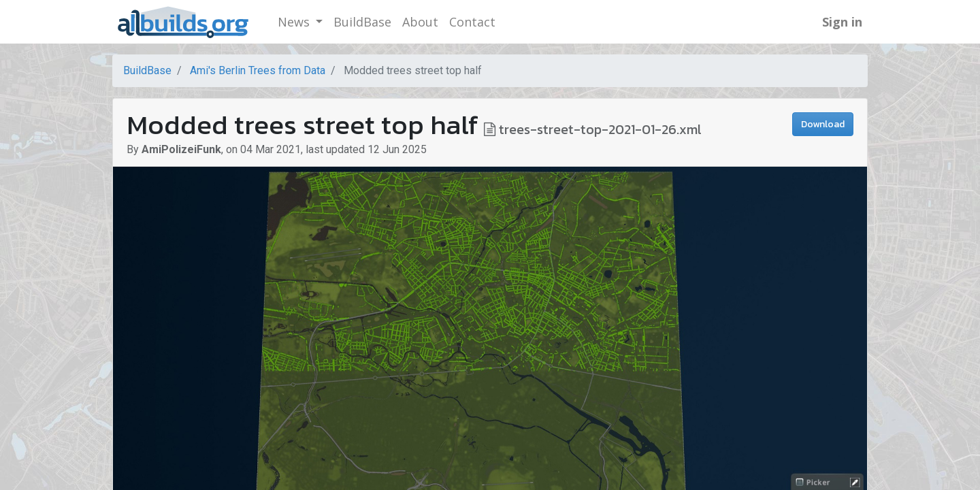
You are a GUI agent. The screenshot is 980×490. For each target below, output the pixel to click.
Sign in (842, 22)
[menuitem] (362, 22)
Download (823, 124)
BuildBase (147, 70)
